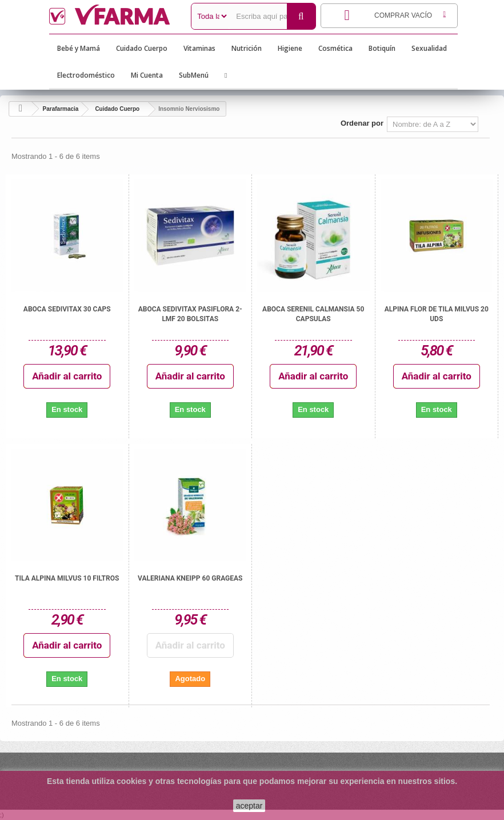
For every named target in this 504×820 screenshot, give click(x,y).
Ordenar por (362, 123)
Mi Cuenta (147, 75)
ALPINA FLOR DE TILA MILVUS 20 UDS (437, 314)
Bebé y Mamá (79, 48)
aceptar (249, 806)
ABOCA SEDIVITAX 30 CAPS (67, 309)
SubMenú (194, 75)
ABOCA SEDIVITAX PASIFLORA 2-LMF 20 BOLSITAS (190, 314)
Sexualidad (429, 48)
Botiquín (382, 48)
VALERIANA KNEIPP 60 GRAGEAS (190, 578)
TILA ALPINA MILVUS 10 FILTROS (67, 578)
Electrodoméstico (86, 75)
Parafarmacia (61, 109)
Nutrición (247, 48)
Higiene (290, 48)
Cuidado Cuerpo (142, 48)
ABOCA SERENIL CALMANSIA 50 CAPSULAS (313, 314)
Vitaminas (199, 48)
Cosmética (335, 48)
